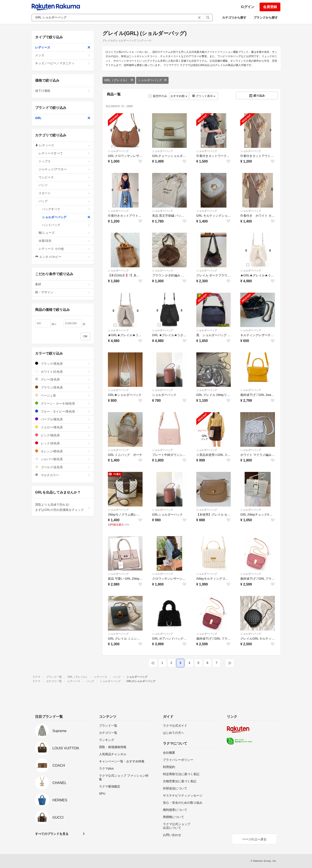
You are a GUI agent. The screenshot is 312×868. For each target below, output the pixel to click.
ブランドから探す (266, 18)
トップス (64, 161)
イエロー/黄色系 (63, 427)
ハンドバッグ (66, 225)
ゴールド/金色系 (63, 467)
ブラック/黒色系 (63, 364)
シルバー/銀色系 (63, 459)
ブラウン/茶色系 (63, 387)
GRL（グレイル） (119, 80)
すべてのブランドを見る (52, 834)
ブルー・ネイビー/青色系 (63, 411)
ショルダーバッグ (152, 80)
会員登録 (270, 7)
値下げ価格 (63, 91)
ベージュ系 (63, 395)
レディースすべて (64, 153)
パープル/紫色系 (63, 419)
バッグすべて (66, 209)
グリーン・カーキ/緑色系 (63, 403)
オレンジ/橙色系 (63, 451)
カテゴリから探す (234, 18)
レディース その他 (64, 249)
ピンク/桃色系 (63, 435)
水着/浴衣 (64, 241)
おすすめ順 (179, 96)
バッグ (64, 201)
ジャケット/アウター (64, 169)
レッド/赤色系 (63, 443)
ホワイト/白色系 (63, 372)
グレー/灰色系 (63, 379)
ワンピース (64, 177)
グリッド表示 (204, 96)
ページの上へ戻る (254, 839)
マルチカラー (63, 475)
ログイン (247, 7)
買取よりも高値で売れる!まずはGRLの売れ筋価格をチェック (63, 507)
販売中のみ (158, 96)
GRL (63, 118)
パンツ (64, 185)
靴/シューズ (64, 233)
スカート (64, 193)
